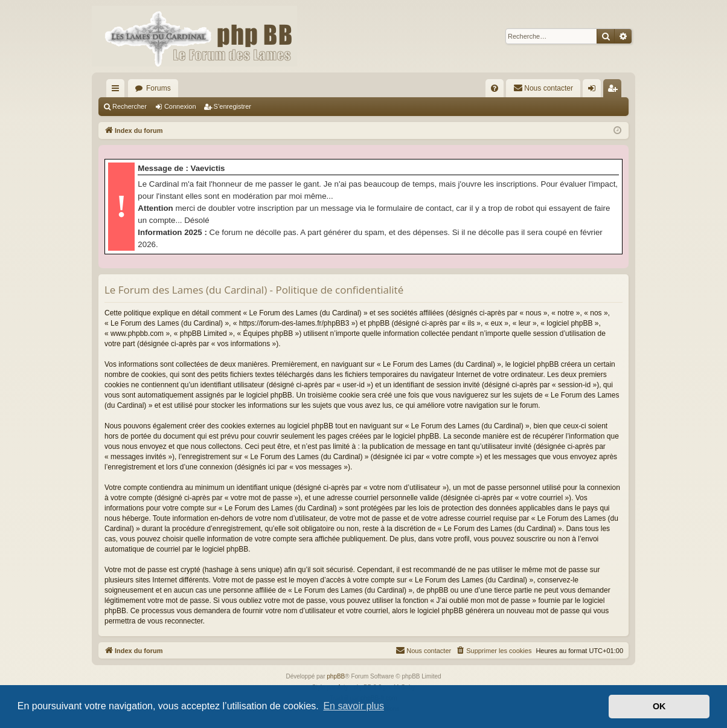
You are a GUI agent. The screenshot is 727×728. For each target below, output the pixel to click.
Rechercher (130, 106)
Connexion (180, 106)
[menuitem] (495, 88)
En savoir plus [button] (354, 706)
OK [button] (659, 706)
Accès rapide (118, 91)
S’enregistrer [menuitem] (615, 91)
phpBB (336, 676)
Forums (159, 88)
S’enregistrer (232, 106)
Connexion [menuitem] (594, 91)
